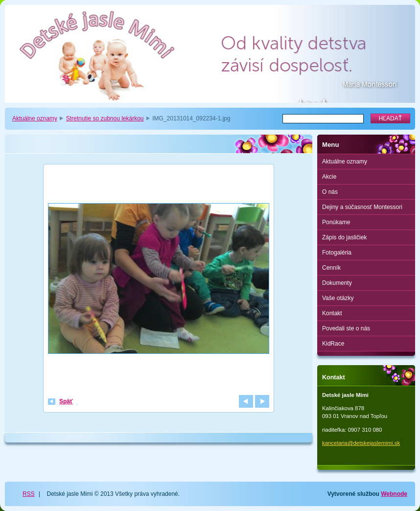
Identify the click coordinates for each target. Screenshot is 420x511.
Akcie (329, 177)
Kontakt (332, 313)
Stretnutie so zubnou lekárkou (105, 118)
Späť (66, 401)
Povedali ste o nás (346, 328)
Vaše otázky (338, 298)
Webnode (394, 494)
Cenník (331, 268)
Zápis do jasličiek (344, 237)
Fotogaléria (337, 253)
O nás (330, 192)
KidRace (333, 344)
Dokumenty (337, 283)
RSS (29, 494)
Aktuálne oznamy (35, 118)
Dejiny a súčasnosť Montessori (362, 207)
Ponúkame (336, 222)
